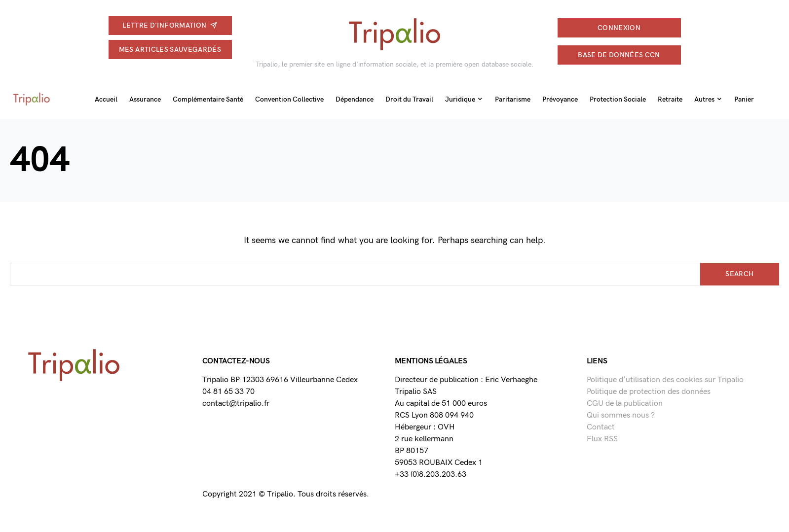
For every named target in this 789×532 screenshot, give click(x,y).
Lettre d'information (170, 25)
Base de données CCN (619, 55)
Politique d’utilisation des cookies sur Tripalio (665, 380)
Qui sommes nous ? (621, 415)
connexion (619, 28)
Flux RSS (602, 439)
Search (739, 274)
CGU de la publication (625, 404)
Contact (601, 427)
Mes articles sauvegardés (170, 50)
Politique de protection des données (649, 392)
